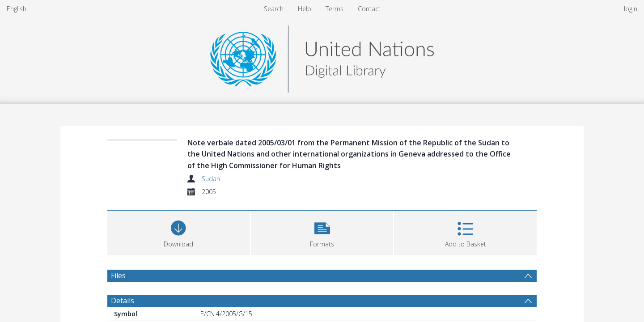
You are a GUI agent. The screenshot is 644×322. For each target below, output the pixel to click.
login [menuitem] (631, 9)
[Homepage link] (322, 57)
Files (118, 275)
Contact (369, 9)
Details (123, 301)
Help (305, 9)
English (17, 9)
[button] (322, 232)
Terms (335, 9)
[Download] (179, 232)
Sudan (211, 179)
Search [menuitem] (274, 9)
